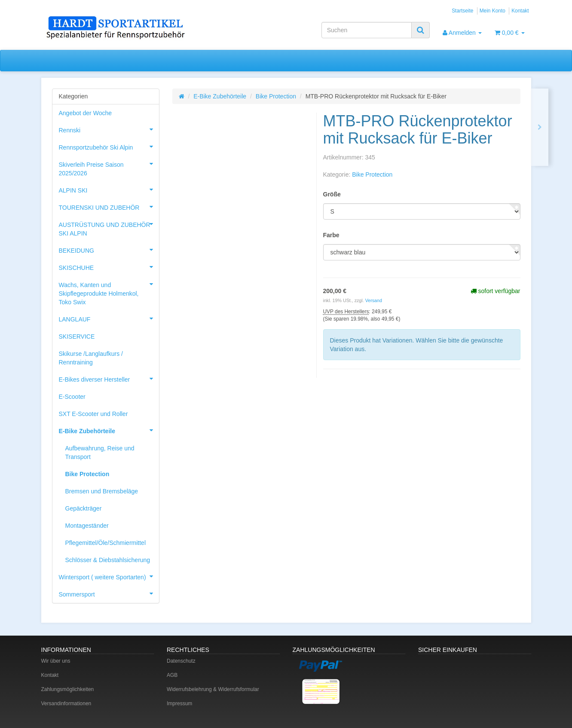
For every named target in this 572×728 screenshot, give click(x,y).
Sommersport (109, 593)
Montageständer (87, 526)
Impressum (179, 704)
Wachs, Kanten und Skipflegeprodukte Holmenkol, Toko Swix (109, 291)
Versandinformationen (66, 704)
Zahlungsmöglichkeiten (68, 689)
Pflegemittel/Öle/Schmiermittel (106, 543)
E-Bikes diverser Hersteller (109, 379)
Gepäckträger (84, 508)
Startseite (462, 11)
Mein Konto (492, 11)
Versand (374, 300)
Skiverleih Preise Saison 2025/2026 (109, 166)
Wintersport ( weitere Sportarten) (109, 576)
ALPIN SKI (109, 190)
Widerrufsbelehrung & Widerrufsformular (213, 689)
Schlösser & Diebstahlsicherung (108, 560)
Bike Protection (276, 96)
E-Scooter (72, 397)
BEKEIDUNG (109, 250)
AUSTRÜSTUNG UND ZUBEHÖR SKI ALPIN (109, 226)
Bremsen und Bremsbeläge (102, 491)
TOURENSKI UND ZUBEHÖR (109, 207)
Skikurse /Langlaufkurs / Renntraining (91, 358)
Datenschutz (181, 661)
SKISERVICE (77, 336)
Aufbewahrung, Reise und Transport (100, 453)
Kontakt (520, 11)
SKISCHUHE (109, 267)
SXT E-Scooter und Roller (93, 414)
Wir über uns (56, 661)
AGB (172, 675)
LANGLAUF (109, 318)
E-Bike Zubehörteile (220, 96)
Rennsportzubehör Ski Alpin (109, 147)
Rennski (109, 129)
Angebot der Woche (86, 113)
